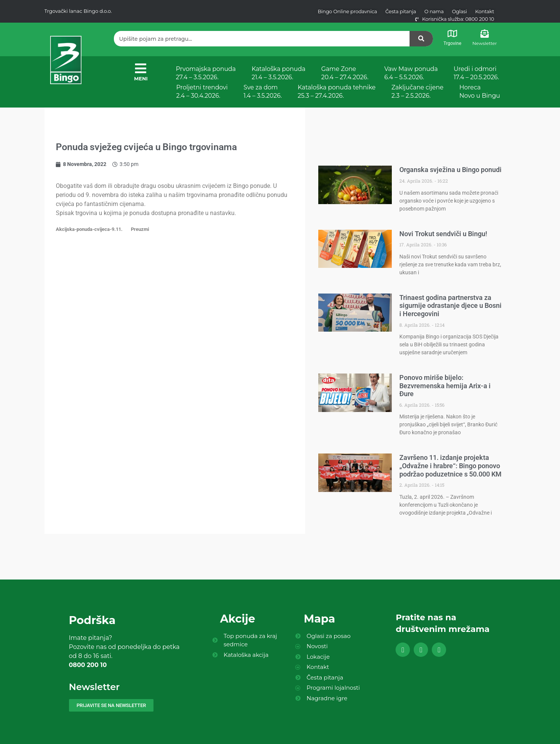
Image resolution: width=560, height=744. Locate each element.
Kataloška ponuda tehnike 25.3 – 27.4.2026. (337, 91)
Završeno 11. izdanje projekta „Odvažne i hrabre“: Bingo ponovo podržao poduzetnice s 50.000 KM (450, 466)
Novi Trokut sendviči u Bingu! (443, 234)
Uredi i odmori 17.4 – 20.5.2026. (476, 73)
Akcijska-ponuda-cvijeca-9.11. (89, 229)
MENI (141, 78)
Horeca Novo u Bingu (480, 91)
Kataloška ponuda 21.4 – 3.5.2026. (278, 73)
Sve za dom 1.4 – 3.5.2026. (263, 91)
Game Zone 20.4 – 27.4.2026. (345, 73)
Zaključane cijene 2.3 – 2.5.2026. (417, 91)
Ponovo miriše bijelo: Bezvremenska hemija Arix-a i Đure (445, 386)
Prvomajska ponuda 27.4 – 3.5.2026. (206, 73)
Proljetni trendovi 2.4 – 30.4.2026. (202, 91)
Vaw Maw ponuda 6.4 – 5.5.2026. (411, 73)
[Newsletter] (485, 34)
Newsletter (485, 43)
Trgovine (452, 43)
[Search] (421, 39)
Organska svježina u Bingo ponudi (450, 170)
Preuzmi (140, 229)
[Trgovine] (452, 34)
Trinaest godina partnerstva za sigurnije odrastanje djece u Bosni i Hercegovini (450, 306)
